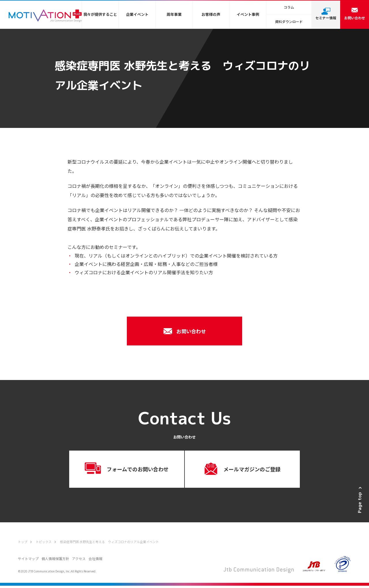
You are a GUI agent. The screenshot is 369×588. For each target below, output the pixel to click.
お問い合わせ (185, 331)
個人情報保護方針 (55, 561)
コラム (289, 7)
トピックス (44, 544)
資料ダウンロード (289, 21)
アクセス (79, 561)
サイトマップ (28, 561)
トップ (23, 544)
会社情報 (95, 561)
